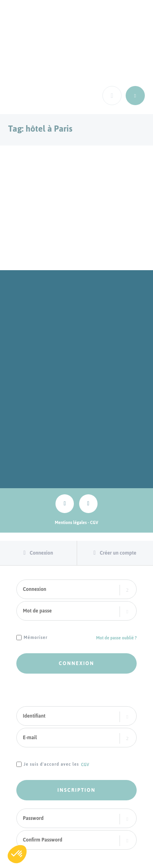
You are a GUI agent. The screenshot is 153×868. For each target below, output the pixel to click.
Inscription (76, 790)
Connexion (41, 553)
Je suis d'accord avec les (51, 765)
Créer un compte (118, 553)
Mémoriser (35, 638)
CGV (94, 523)
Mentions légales (71, 523)
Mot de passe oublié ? (116, 638)
